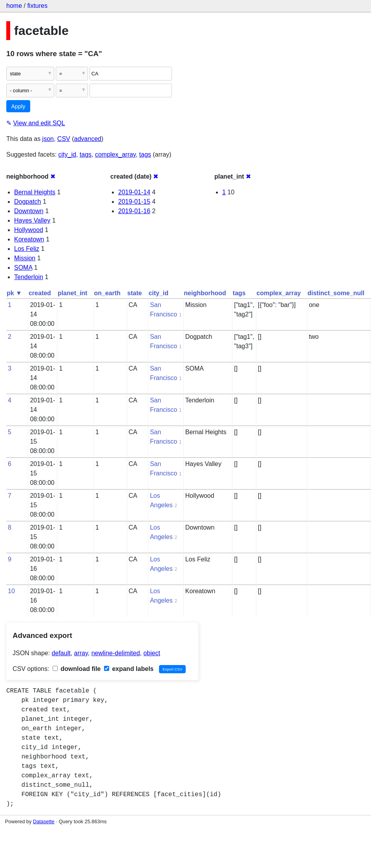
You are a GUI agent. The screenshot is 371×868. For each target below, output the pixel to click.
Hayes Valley (32, 220)
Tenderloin (29, 277)
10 (11, 591)
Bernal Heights (35, 192)
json (48, 139)
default (61, 653)
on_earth (107, 293)
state (134, 293)
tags (86, 154)
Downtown (29, 211)
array (81, 653)
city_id (67, 154)
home (14, 6)
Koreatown (29, 239)
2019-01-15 (134, 202)
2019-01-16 (134, 211)
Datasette (44, 821)
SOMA (23, 268)
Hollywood (29, 230)
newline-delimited (116, 653)
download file (77, 669)
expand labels (129, 669)
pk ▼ (14, 293)
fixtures (37, 6)
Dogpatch (28, 202)
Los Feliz (27, 249)
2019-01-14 (134, 192)
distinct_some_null (336, 293)
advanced (88, 139)
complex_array (115, 154)
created (40, 293)
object (152, 653)
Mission (25, 258)
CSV (64, 139)
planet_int (73, 293)
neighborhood (205, 293)
